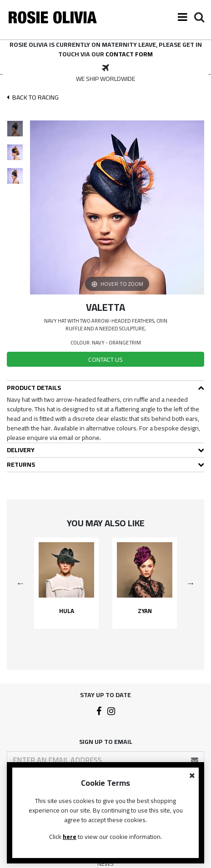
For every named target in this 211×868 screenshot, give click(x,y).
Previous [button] (20, 583)
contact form (129, 54)
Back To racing (33, 97)
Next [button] (191, 583)
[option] (105, 74)
